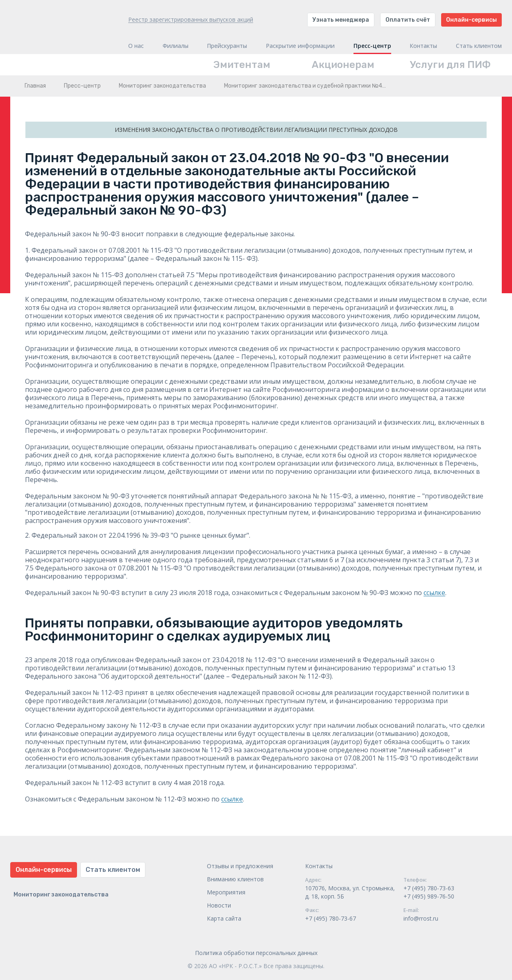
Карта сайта (224, 918)
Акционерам (343, 65)
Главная (35, 86)
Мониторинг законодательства (162, 86)
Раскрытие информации (300, 46)
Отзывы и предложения (240, 866)
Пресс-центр (372, 46)
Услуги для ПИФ (450, 65)
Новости (219, 905)
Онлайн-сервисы (471, 20)
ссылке (434, 593)
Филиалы (176, 46)
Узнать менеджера (341, 20)
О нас (136, 46)
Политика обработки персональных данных (256, 953)
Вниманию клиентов (235, 879)
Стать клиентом (479, 46)
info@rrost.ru (421, 918)
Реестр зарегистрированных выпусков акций (191, 19)
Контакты (423, 46)
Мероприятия (226, 892)
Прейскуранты (227, 46)
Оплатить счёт (408, 20)
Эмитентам (242, 65)
